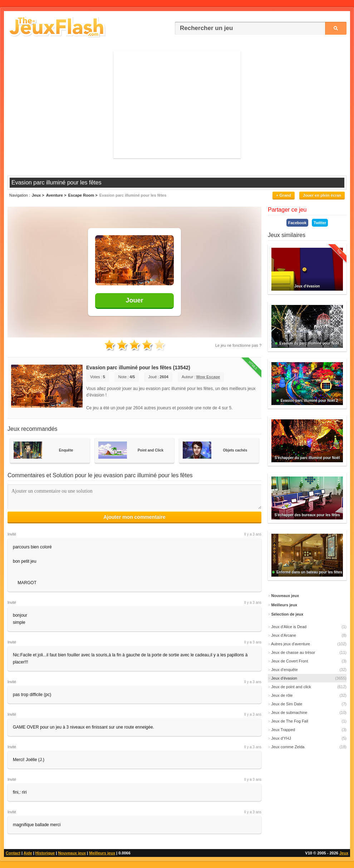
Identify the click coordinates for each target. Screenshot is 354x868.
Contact (13, 853)
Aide (28, 853)
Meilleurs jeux (102, 853)
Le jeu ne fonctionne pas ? (238, 345)
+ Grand (284, 195)
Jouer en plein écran (322, 195)
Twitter (320, 223)
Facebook (297, 223)
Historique (45, 853)
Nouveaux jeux (72, 853)
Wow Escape (208, 377)
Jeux (344, 853)
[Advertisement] (177, 105)
